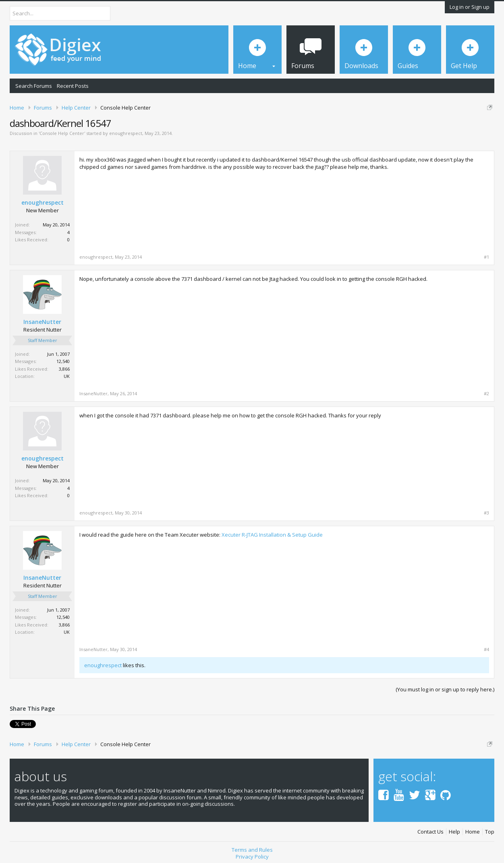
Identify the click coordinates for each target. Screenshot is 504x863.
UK (67, 376)
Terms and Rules (252, 850)
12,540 (63, 361)
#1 (486, 257)
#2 (486, 394)
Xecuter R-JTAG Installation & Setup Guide (272, 535)
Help (454, 832)
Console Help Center (62, 133)
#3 (486, 513)
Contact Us (430, 832)
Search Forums (34, 86)
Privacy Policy (252, 857)
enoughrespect (126, 133)
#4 (486, 649)
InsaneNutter (42, 322)
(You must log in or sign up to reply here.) (445, 689)
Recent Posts (73, 86)
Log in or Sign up (470, 7)
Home (473, 832)
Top (490, 832)
